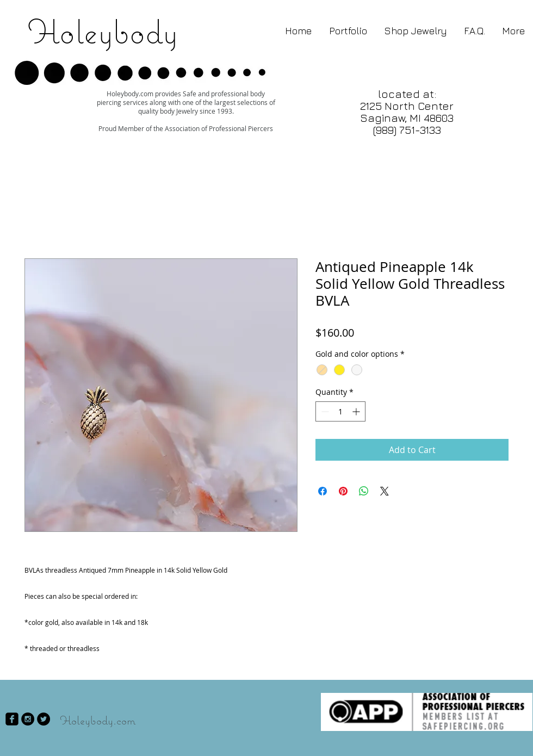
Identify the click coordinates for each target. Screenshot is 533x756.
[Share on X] (385, 491)
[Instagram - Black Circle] (28, 719)
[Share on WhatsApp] (364, 491)
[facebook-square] (12, 719)
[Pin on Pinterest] (343, 491)
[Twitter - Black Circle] (44, 719)
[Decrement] (324, 411)
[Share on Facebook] (323, 491)
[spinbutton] (340, 411)
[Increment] (357, 411)
